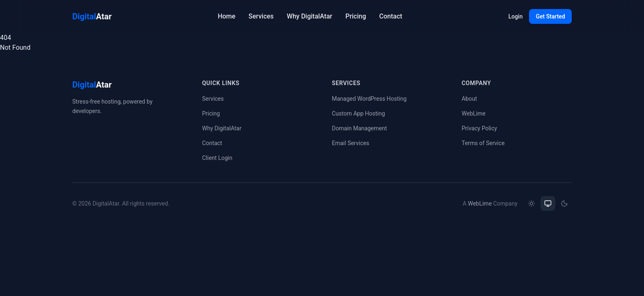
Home (227, 16)
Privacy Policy (479, 128)
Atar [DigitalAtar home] (92, 16)
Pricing (356, 16)
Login (516, 16)
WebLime (474, 113)
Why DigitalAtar (309, 16)
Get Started (550, 16)
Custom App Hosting (358, 113)
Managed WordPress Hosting (369, 99)
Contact (391, 16)
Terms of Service (483, 143)
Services (261, 16)
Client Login (217, 158)
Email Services (351, 143)
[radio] (531, 203)
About (469, 99)
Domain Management (359, 128)
